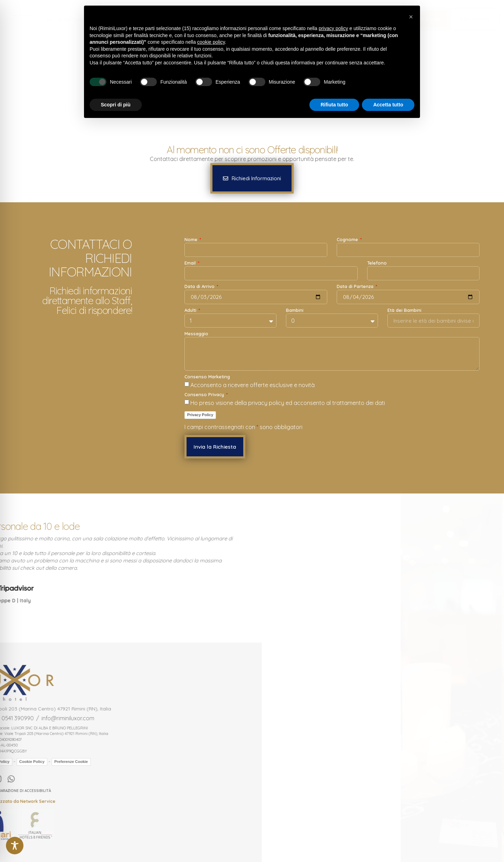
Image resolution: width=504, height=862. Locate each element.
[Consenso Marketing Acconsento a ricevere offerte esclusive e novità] (187, 384)
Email (191, 263)
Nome (192, 240)
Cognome (348, 240)
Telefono (377, 263)
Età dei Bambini (404, 310)
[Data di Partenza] (408, 297)
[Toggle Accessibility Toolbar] (15, 846)
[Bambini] (332, 321)
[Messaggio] (332, 354)
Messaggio (196, 334)
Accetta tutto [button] (388, 105)
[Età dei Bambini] (433, 321)
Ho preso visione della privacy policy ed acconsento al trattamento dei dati (288, 403)
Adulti (191, 310)
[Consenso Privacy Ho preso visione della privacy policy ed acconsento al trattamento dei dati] (187, 402)
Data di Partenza (356, 287)
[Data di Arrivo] (256, 297)
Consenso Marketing (207, 377)
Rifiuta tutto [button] (334, 105)
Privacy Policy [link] (200, 415)
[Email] (271, 273)
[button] (252, 178)
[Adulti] (230, 321)
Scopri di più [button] (116, 105)
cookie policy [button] (211, 42)
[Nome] (256, 250)
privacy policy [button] (333, 28)
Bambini (295, 310)
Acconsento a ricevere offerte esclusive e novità (253, 385)
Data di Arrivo (200, 287)
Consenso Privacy (205, 395)
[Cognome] (408, 250)
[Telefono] (423, 273)
